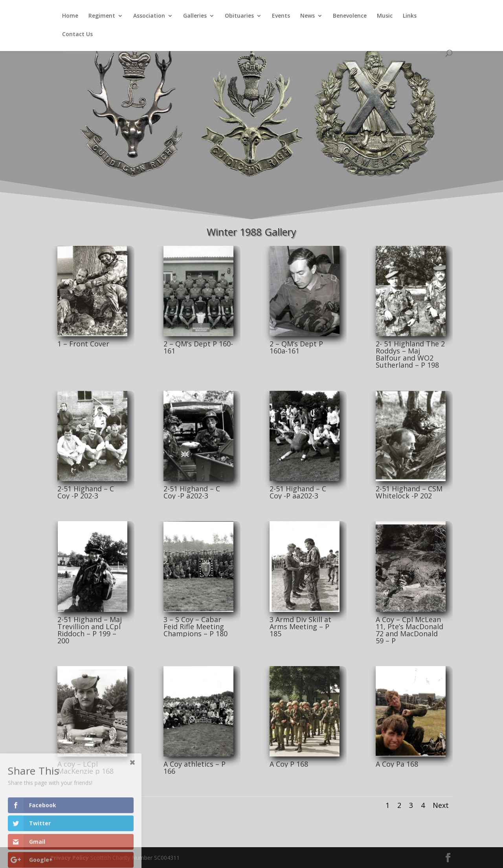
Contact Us (77, 35)
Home (70, 16)
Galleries (195, 16)
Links (410, 16)
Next (441, 805)
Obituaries (239, 16)
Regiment (102, 16)
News (307, 16)
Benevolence (350, 16)
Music (385, 16)
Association (149, 16)
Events (281, 16)
